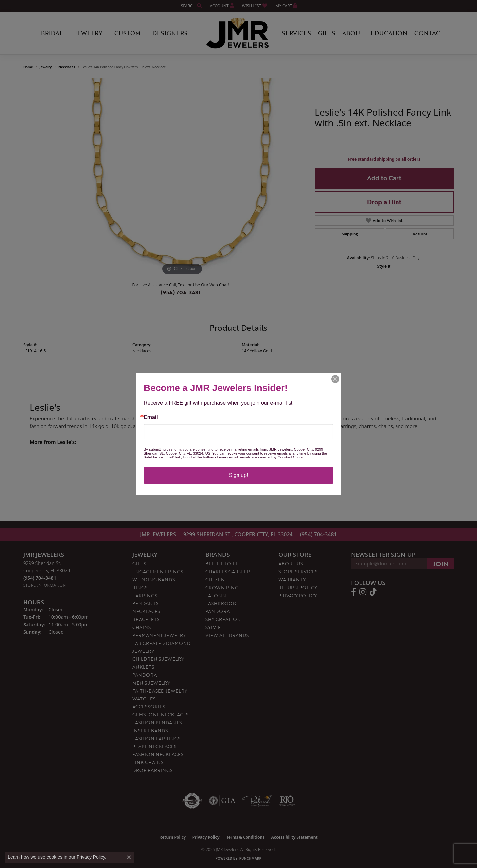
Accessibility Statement (294, 837)
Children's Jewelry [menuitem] (158, 659)
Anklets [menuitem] (143, 667)
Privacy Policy (297, 595)
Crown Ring (222, 587)
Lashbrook (221, 603)
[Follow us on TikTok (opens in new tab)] (373, 592)
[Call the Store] (40, 578)
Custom (127, 33)
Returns (420, 234)
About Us (291, 564)
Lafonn (216, 595)
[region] (182, 177)
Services (296, 33)
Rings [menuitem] (140, 587)
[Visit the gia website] (222, 801)
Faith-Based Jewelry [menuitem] (160, 691)
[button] (191, 6)
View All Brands (227, 635)
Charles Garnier (228, 572)
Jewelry (88, 33)
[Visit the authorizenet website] (192, 801)
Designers (170, 33)
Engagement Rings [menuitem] (158, 572)
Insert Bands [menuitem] (150, 730)
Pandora (217, 611)
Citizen (215, 579)
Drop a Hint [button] (384, 202)
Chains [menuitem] (142, 627)
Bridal (52, 33)
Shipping (350, 234)
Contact (429, 33)
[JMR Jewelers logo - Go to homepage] (238, 33)
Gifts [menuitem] (139, 564)
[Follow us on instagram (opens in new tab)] (363, 592)
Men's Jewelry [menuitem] (151, 683)
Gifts (327, 33)
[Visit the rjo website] (287, 801)
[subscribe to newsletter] (441, 564)
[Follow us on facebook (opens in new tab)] (354, 592)
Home (28, 67)
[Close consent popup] (129, 857)
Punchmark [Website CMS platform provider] (251, 858)
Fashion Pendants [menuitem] (157, 723)
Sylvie (213, 627)
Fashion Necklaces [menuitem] (158, 754)
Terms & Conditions (245, 837)
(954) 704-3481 (181, 292)
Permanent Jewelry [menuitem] (159, 635)
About (353, 33)
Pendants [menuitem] (145, 603)
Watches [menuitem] (144, 699)
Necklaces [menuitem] (146, 611)
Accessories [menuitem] (149, 707)
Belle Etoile (222, 564)
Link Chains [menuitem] (148, 762)
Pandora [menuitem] (145, 675)
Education (389, 33)
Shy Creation (223, 619)
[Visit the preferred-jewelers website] (257, 801)
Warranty (292, 579)
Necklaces (67, 67)
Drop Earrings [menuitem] (152, 770)
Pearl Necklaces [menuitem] (154, 746)
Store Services (298, 572)
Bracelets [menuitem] (146, 619)
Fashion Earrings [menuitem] (156, 738)
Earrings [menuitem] (145, 595)
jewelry (46, 67)
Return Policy (298, 587)
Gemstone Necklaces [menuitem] (160, 715)
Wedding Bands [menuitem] (154, 579)
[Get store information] (45, 585)
